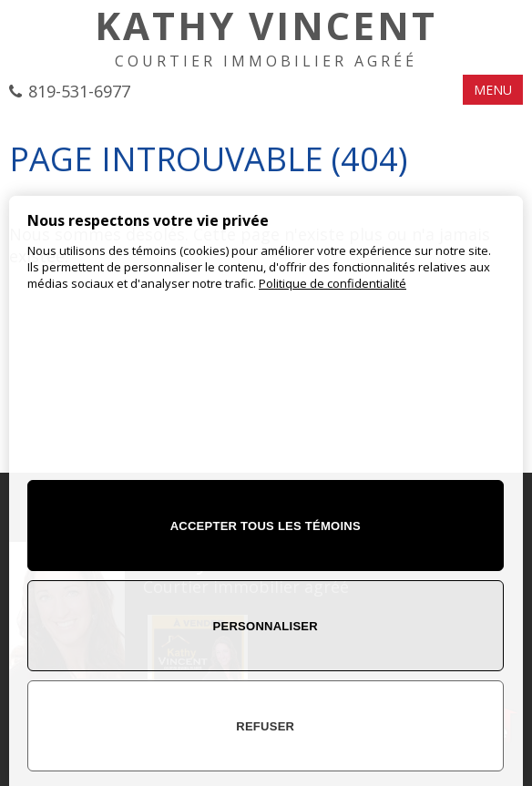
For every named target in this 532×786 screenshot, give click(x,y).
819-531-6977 (79, 91)
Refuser (265, 726)
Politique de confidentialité (332, 283)
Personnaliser (266, 626)
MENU (493, 90)
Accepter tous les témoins (266, 526)
